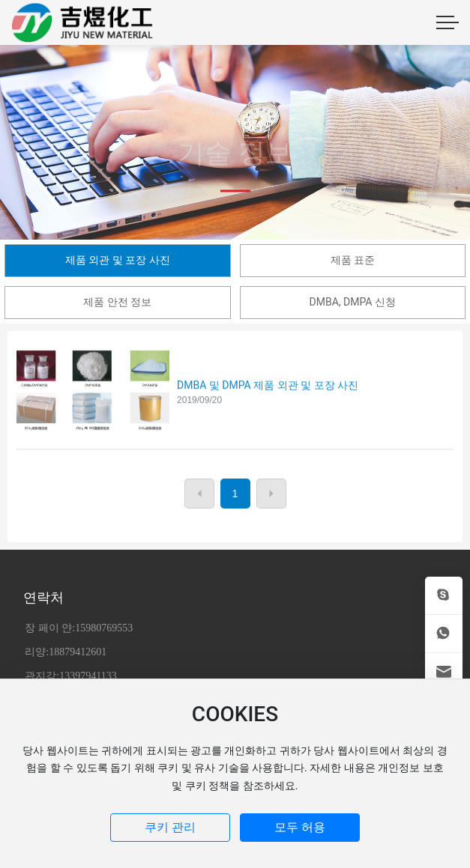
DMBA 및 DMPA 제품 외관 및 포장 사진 (268, 397)
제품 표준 (353, 260)
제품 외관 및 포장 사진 (118, 260)
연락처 (43, 597)
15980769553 (104, 628)
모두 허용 (300, 827)
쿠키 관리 (170, 827)
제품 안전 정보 (117, 302)
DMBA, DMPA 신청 (353, 302)
